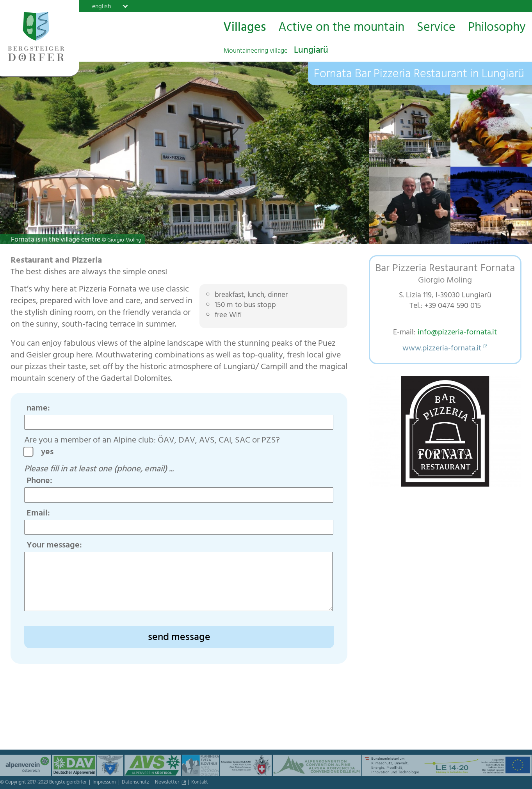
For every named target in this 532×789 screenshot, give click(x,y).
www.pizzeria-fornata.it (442, 349)
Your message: (54, 546)
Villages (245, 28)
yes (50, 453)
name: (38, 409)
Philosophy (497, 28)
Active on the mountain (341, 28)
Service (436, 28)
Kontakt (200, 783)
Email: (38, 514)
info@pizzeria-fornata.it (457, 333)
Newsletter (168, 783)
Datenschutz (136, 783)
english (101, 6)
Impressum (105, 783)
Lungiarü (276, 51)
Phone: (39, 482)
